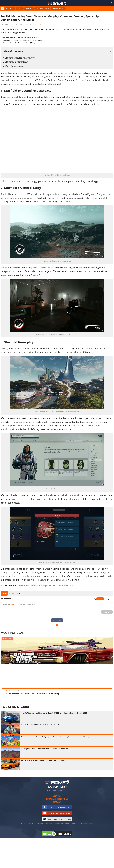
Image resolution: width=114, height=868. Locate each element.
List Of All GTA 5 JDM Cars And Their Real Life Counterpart (43, 760)
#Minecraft (10, 8)
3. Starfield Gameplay (13, 66)
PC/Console (37, 24)
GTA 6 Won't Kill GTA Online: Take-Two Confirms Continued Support (47, 725)
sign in (12, 604)
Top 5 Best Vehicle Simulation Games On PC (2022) (20, 37)
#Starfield (17, 593)
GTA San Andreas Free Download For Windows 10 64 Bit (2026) (31, 694)
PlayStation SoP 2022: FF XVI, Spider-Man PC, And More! (22, 40)
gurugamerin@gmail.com (58, 790)
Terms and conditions (57, 799)
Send (107, 612)
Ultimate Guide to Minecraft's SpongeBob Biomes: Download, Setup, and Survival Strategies (56, 737)
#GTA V (20, 8)
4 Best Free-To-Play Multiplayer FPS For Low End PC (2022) (46, 585)
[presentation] (10, 593)
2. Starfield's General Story (15, 62)
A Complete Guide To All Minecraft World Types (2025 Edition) (45, 749)
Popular (109, 599)
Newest (100, 599)
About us (57, 796)
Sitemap (57, 802)
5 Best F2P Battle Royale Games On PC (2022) (18, 43)
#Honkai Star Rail (58, 8)
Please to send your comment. (19, 604)
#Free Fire (29, 8)
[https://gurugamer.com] (57, 782)
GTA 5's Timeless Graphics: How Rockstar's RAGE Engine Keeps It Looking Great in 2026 (54, 713)
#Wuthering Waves (42, 8)
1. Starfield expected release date (19, 58)
